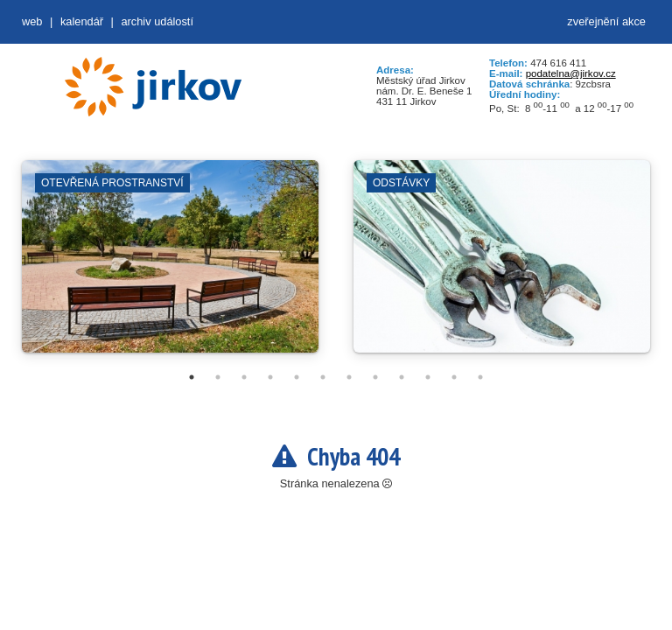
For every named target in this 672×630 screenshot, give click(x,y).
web (32, 21)
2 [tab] (218, 377)
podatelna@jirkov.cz (571, 73)
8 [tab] (375, 377)
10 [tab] (428, 377)
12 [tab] (480, 377)
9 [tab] (402, 377)
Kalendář (82, 21)
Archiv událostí (157, 21)
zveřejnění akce (606, 21)
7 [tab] (349, 377)
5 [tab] (297, 377)
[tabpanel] (170, 265)
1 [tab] (192, 377)
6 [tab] (323, 377)
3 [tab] (244, 377)
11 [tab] (454, 377)
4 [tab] (270, 377)
